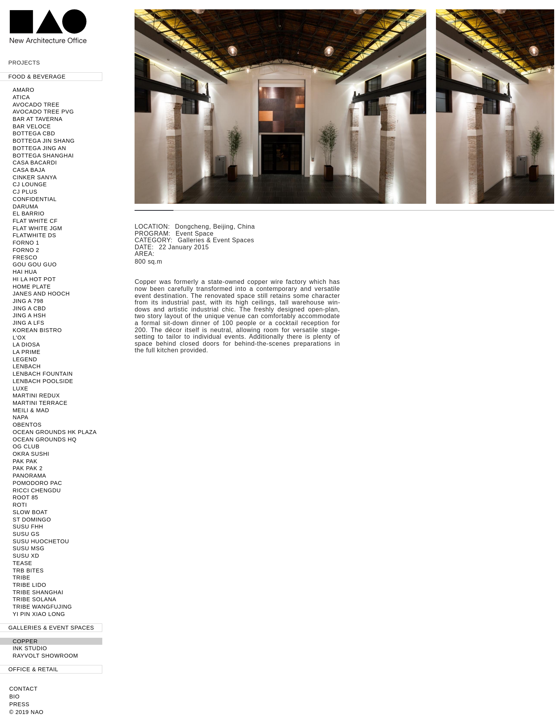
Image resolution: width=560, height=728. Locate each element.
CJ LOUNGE (30, 184)
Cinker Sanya (35, 177)
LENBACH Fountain (43, 374)
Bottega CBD (34, 133)
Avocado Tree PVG (43, 112)
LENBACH (26, 366)
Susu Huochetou (41, 541)
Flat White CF (35, 221)
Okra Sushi (31, 454)
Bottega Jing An (39, 148)
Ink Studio (30, 648)
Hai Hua (25, 272)
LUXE (20, 388)
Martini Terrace (40, 403)
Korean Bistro (37, 330)
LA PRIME (26, 352)
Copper (25, 641)
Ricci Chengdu (37, 490)
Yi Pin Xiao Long (39, 614)
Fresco (25, 257)
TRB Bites (28, 570)
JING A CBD (29, 308)
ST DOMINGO (32, 520)
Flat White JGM (37, 228)
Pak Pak (25, 461)
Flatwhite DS (34, 235)
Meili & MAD (31, 410)
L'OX (19, 338)
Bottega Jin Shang (44, 141)
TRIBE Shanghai (38, 592)
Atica (21, 97)
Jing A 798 (28, 301)
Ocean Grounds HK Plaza (54, 432)
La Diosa (26, 345)
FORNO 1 (26, 243)
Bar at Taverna (37, 119)
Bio (15, 696)
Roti (20, 505)
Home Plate (31, 287)
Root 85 (25, 497)
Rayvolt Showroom (45, 656)
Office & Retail (33, 669)
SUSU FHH (28, 527)
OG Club (26, 446)
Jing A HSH (29, 315)
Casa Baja (29, 170)
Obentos (27, 425)
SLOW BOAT (30, 512)
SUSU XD (26, 556)
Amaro (23, 90)
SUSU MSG (28, 548)
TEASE (22, 563)
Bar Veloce (31, 126)
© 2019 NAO (26, 712)
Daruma (25, 206)
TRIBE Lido (29, 585)
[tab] (51, 77)
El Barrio (28, 213)
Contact (24, 689)
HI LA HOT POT (34, 279)
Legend (25, 359)
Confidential (34, 199)
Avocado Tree (36, 105)
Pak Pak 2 (27, 468)
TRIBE (21, 577)
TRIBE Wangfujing (42, 607)
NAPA (20, 417)
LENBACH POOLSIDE (43, 381)
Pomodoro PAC (37, 483)
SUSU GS (26, 534)
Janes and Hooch (41, 294)
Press (19, 704)
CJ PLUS (25, 192)
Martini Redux (36, 395)
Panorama (29, 476)
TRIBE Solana (34, 599)
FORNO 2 (26, 250)
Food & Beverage (37, 77)
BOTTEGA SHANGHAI (43, 156)
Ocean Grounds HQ (45, 439)
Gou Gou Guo (34, 264)
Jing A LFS (28, 323)
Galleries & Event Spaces (51, 628)
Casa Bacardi (35, 163)
